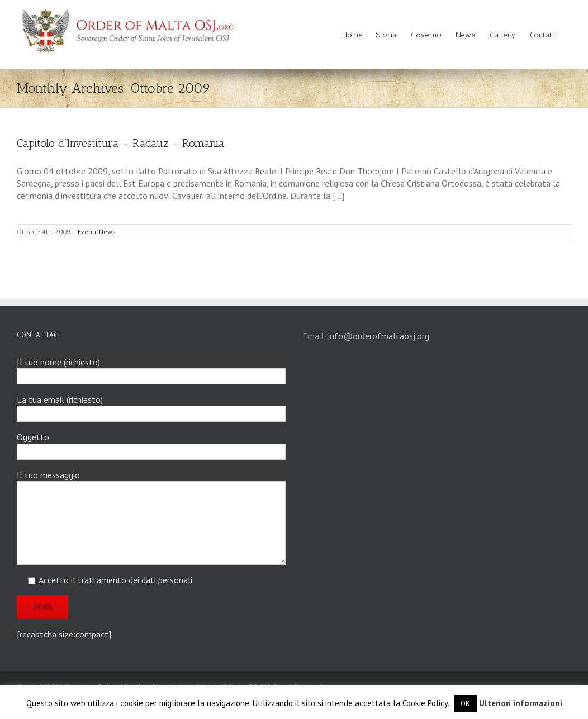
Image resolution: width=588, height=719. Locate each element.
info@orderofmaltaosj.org (379, 336)
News (107, 232)
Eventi (87, 232)
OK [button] (465, 704)
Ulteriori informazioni (521, 703)
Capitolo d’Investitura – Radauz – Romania (121, 143)
